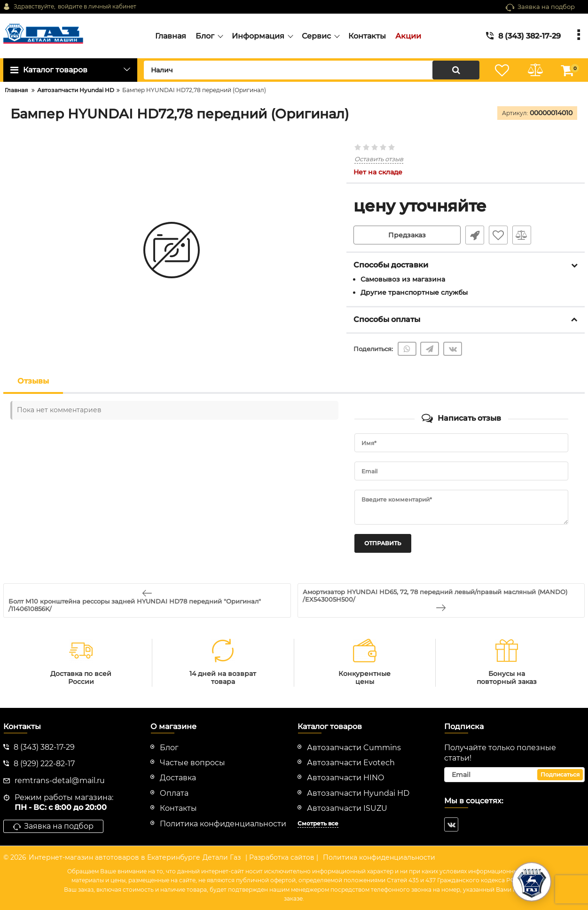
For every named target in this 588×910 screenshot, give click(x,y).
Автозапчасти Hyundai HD (358, 793)
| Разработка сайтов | (282, 857)
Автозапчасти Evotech (351, 763)
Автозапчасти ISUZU (347, 808)
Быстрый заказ (475, 235)
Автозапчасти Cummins (354, 748)
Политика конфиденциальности (379, 857)
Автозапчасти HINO (345, 778)
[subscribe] (514, 775)
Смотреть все (318, 823)
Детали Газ (222, 857)
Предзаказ (407, 235)
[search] (312, 70)
